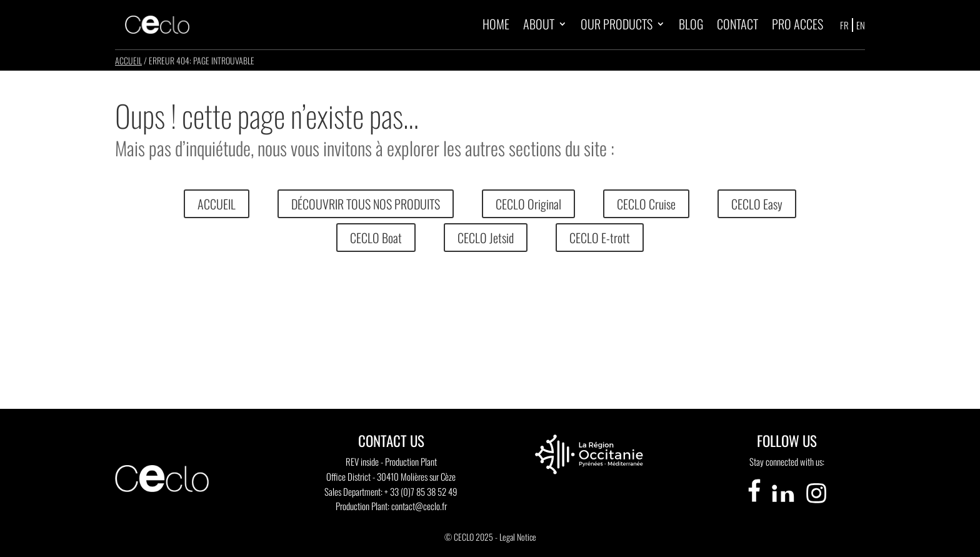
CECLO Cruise (646, 204)
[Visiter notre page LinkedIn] (784, 505)
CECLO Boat (376, 238)
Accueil (128, 60)
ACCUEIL (217, 204)
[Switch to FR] (845, 25)
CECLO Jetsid (486, 238)
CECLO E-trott (600, 238)
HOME (496, 24)
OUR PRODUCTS (617, 24)
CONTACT (737, 24)
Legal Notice (518, 537)
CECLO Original (528, 204)
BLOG (691, 24)
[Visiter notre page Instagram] (816, 505)
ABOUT (539, 24)
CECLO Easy (757, 204)
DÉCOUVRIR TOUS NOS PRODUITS (366, 204)
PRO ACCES (797, 24)
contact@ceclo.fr (419, 506)
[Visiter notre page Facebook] (755, 505)
